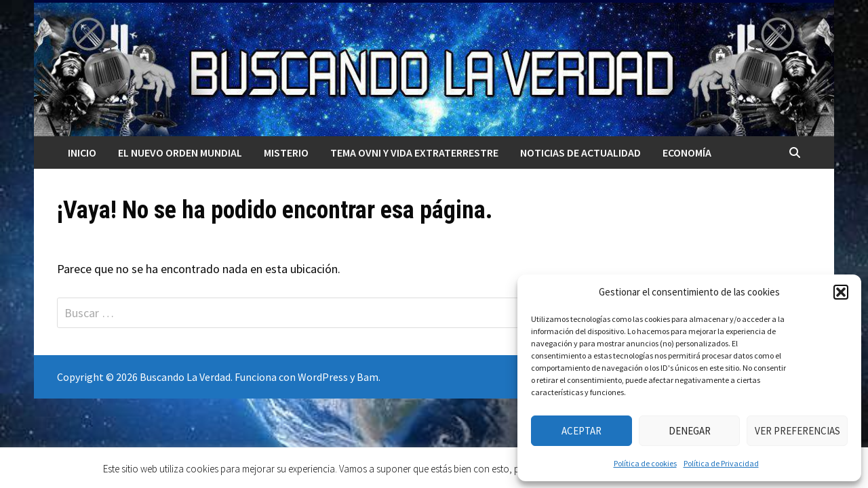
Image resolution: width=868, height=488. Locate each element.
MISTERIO (286, 152)
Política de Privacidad (721, 463)
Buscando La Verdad (185, 377)
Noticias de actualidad (580, 152)
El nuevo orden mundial (180, 152)
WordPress (323, 377)
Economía (687, 152)
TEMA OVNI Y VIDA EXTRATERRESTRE (414, 152)
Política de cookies (645, 463)
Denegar (690, 431)
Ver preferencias (797, 431)
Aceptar (581, 431)
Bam (368, 377)
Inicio (82, 152)
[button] (841, 292)
